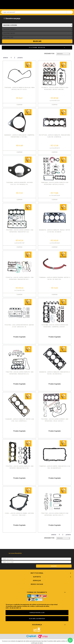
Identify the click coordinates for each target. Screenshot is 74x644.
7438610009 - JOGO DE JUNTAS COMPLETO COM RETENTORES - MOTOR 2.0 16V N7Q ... (55, 183)
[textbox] (37, 12)
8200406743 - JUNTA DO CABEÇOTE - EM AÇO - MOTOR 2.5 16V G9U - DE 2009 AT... (55, 231)
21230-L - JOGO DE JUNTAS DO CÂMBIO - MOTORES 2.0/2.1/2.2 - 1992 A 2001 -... (19, 514)
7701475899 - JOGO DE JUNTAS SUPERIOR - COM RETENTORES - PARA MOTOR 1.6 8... (19, 231)
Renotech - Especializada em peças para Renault (37, 4)
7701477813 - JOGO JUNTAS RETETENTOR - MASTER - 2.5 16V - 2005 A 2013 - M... (19, 326)
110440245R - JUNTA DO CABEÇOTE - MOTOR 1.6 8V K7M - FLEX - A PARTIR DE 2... (19, 420)
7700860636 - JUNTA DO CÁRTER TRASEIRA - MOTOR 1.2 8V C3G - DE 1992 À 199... (55, 278)
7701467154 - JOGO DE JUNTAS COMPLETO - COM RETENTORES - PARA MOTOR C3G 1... (19, 278)
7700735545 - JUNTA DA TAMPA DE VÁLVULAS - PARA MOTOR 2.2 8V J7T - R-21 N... (19, 88)
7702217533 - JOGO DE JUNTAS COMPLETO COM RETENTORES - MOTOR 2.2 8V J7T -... (55, 514)
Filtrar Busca (37, 48)
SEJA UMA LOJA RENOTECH (37, 619)
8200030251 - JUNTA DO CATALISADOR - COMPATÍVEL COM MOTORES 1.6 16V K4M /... (19, 136)
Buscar (37, 41)
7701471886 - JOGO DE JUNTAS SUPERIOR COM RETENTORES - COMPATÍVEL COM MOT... (55, 326)
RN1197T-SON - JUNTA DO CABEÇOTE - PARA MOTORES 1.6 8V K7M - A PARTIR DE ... (55, 136)
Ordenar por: (49, 54)
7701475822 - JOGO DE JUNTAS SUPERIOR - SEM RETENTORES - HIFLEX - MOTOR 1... (55, 420)
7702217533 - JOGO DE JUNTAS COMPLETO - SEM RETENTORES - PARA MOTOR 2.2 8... (19, 373)
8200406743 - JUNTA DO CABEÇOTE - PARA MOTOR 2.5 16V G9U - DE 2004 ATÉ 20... (55, 373)
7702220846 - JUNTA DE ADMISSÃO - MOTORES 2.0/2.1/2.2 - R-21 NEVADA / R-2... (19, 183)
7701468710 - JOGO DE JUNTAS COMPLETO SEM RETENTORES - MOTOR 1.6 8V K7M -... (55, 88)
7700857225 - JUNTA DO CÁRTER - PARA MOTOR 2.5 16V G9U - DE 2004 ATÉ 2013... (55, 467)
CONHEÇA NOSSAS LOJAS (37, 613)
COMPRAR (19, 105)
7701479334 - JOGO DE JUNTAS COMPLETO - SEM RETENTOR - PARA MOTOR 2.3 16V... (19, 467)
